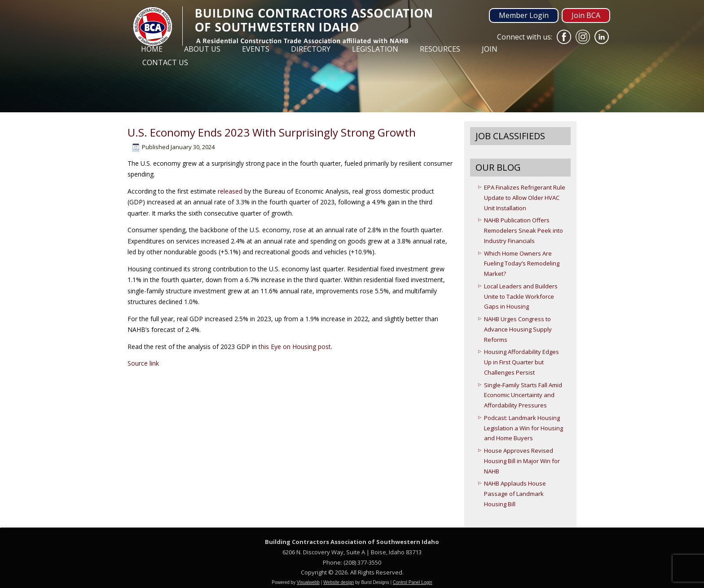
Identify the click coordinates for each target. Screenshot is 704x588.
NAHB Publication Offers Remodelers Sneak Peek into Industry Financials (524, 230)
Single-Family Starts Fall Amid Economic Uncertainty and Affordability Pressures (523, 395)
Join (490, 49)
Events (256, 49)
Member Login (524, 15)
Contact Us (165, 62)
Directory (311, 49)
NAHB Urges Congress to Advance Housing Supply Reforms (518, 329)
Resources (440, 49)
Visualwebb (308, 582)
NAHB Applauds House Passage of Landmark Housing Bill (515, 494)
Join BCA (586, 15)
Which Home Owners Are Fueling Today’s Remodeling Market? (522, 264)
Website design (339, 582)
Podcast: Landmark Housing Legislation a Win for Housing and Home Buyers (524, 428)
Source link (143, 363)
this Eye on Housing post (295, 347)
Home (152, 49)
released (230, 191)
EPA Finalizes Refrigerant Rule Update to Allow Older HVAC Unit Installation (525, 198)
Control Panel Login (413, 582)
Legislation (375, 49)
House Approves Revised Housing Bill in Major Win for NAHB (522, 461)
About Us (202, 49)
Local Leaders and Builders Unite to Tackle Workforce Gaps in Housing (521, 296)
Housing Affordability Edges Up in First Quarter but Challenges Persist (521, 362)
